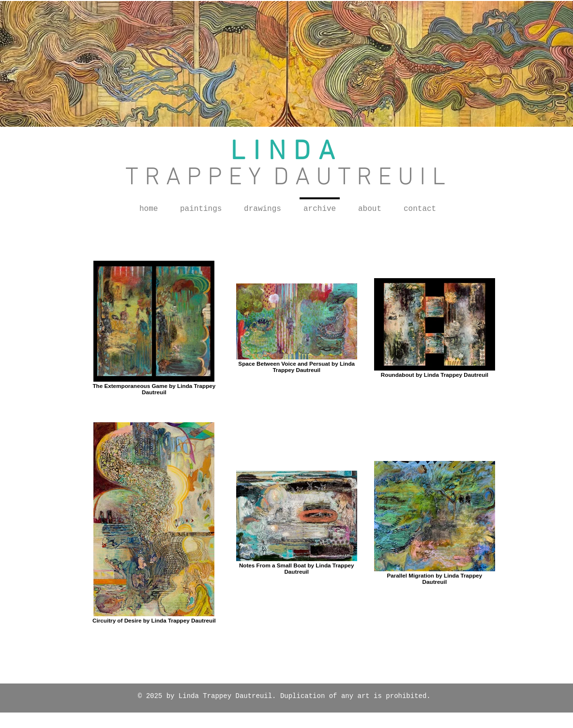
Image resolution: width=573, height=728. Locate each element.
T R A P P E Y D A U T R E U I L (285, 178)
